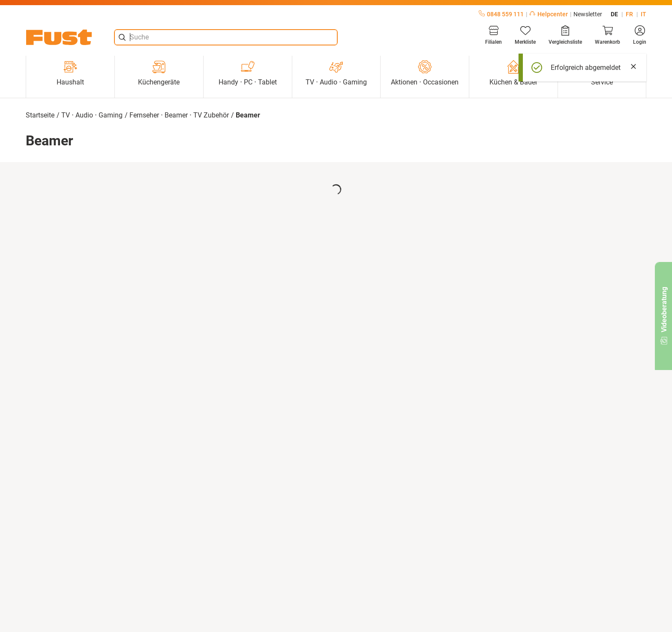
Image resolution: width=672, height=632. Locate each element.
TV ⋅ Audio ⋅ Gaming (336, 73)
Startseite (40, 115)
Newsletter (588, 14)
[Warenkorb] (607, 35)
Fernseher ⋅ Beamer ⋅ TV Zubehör (179, 115)
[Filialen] (493, 35)
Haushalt (70, 73)
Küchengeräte (159, 73)
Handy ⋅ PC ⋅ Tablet (248, 73)
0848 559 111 (501, 14)
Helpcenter (549, 14)
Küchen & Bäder (513, 73)
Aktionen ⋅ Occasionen (425, 73)
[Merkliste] (525, 35)
